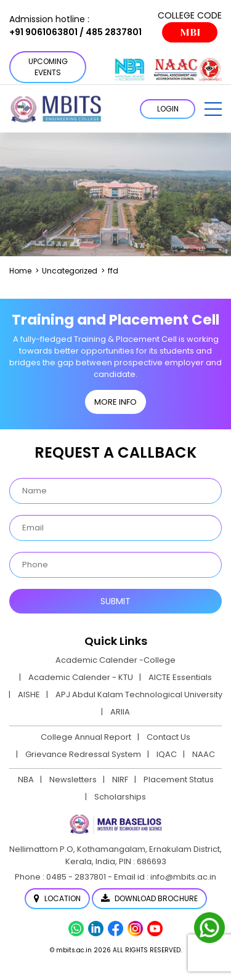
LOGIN (168, 109)
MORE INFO (115, 402)
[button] (213, 109)
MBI (190, 32)
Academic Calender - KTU (81, 677)
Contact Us (168, 737)
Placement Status (179, 780)
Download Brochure (149, 898)
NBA (26, 780)
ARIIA (120, 712)
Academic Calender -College (115, 660)
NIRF (120, 780)
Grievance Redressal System (83, 754)
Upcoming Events (48, 67)
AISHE (29, 695)
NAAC (204, 754)
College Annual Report (86, 737)
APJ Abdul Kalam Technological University (139, 695)
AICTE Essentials (180, 677)
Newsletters (73, 780)
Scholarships (120, 797)
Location (57, 898)
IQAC (167, 754)
